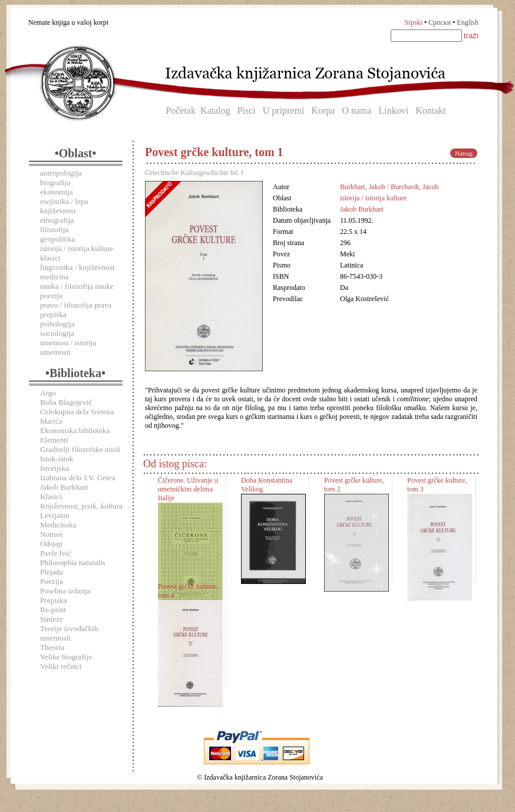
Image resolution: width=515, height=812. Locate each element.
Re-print (53, 610)
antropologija (61, 173)
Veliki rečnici (61, 666)
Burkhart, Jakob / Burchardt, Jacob (389, 187)
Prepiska (53, 600)
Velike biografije (66, 657)
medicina (54, 277)
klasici (50, 258)
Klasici (51, 496)
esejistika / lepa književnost (64, 206)
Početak (181, 110)
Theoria (52, 647)
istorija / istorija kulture (77, 248)
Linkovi (394, 110)
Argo (48, 393)
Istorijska (55, 468)
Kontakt (431, 110)
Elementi (54, 440)
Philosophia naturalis (73, 562)
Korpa (323, 110)
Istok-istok (57, 459)
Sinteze (52, 619)
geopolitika (57, 239)
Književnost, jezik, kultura (81, 506)
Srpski (413, 22)
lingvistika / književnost (77, 267)
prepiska (53, 314)
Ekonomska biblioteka (75, 430)
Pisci (247, 110)
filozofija (54, 230)
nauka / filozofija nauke (77, 286)
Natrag (464, 153)
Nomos (51, 534)
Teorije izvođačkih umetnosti (69, 633)
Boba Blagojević (66, 402)
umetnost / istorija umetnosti (68, 347)
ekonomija (57, 192)
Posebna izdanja (65, 591)
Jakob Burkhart (64, 487)
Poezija (52, 581)
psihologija (57, 324)
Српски (440, 22)
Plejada (52, 572)
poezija (51, 296)
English (468, 22)
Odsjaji (51, 544)
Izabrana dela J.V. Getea (78, 478)
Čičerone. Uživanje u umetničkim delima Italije (188, 489)
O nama (356, 110)
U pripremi (284, 110)
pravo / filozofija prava (76, 305)
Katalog (215, 110)
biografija (55, 182)
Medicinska (58, 525)
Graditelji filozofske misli (80, 449)
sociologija (57, 333)
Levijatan (55, 515)
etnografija (57, 220)
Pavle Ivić (56, 553)
